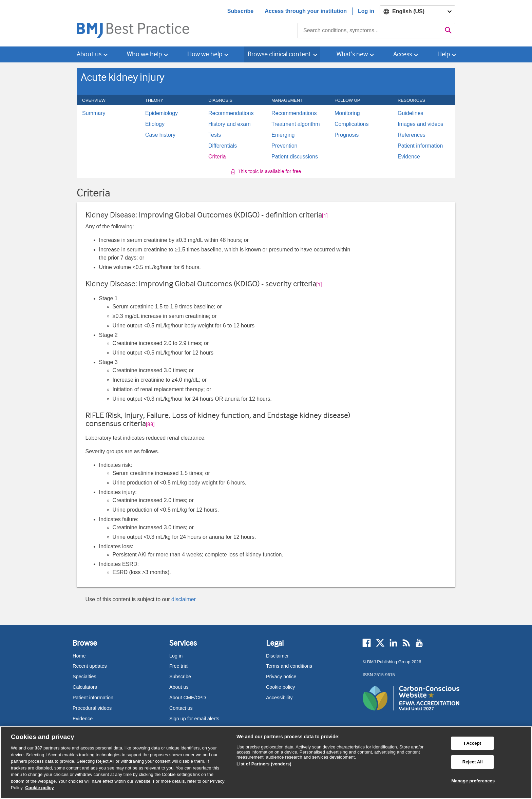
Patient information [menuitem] (420, 146)
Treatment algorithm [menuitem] (296, 124)
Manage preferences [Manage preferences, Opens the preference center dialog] (473, 781)
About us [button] (89, 54)
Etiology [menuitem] (155, 124)
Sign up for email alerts (194, 719)
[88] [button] (150, 424)
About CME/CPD (188, 698)
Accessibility (279, 698)
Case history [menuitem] (160, 135)
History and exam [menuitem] (230, 124)
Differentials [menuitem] (223, 146)
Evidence (83, 719)
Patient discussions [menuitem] (295, 157)
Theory (158, 100)
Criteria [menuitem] (217, 157)
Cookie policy (281, 687)
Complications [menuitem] (351, 124)
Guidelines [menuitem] (411, 113)
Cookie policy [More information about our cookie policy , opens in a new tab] (40, 788)
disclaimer (184, 599)
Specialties (84, 677)
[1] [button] (325, 216)
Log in (366, 11)
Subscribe (240, 11)
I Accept (472, 743)
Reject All (473, 762)
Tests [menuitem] (215, 135)
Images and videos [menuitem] (420, 124)
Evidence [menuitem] (409, 157)
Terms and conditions (289, 666)
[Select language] (417, 11)
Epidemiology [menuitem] (161, 113)
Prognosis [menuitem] (347, 135)
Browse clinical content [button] (279, 54)
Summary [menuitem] (94, 113)
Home (79, 656)
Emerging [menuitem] (283, 135)
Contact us (181, 708)
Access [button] (403, 54)
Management (291, 100)
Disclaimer (277, 656)
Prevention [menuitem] (284, 146)
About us (179, 687)
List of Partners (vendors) (264, 764)
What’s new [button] (352, 54)
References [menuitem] (412, 135)
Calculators (85, 687)
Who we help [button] (144, 54)
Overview (98, 100)
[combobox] (370, 31)
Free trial (179, 666)
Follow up (351, 100)
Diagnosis (224, 100)
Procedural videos (92, 708)
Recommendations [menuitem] (231, 113)
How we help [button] (205, 54)
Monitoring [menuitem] (347, 113)
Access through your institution (306, 11)
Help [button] (444, 54)
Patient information (93, 698)
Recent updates (90, 666)
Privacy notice (281, 677)
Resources (415, 100)
